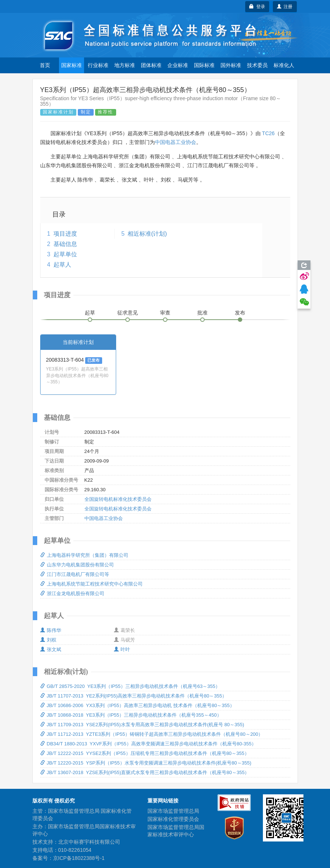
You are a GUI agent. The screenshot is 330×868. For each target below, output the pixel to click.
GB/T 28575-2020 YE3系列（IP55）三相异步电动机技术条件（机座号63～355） (130, 686)
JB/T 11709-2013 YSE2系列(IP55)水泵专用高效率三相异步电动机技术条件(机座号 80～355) (142, 725)
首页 (45, 65)
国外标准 (231, 65)
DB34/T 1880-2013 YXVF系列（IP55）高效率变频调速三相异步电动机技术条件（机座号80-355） (148, 744)
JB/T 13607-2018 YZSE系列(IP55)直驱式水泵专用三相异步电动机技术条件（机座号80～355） (145, 772)
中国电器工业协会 (176, 142)
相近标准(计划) (147, 234)
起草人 (62, 265)
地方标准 (125, 65)
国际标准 (204, 65)
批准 (202, 313)
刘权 (48, 640)
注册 (285, 7)
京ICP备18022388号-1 (79, 858)
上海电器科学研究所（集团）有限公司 (84, 555)
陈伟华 (51, 630)
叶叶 (122, 649)
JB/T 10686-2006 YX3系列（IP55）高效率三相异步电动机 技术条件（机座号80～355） (138, 705)
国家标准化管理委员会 (173, 819)
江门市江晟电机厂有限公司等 (75, 574)
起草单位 (65, 254)
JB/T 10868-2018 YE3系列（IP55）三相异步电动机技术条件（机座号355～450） (131, 715)
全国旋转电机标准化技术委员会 (118, 499)
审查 (165, 313)
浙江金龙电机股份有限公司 (72, 593)
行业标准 (98, 65)
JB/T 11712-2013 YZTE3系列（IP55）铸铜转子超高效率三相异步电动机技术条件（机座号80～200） (152, 734)
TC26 (268, 133)
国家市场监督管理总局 (173, 811)
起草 (90, 313)
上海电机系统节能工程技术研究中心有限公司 (91, 584)
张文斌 (51, 649)
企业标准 (178, 65)
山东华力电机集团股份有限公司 (77, 565)
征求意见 (128, 313)
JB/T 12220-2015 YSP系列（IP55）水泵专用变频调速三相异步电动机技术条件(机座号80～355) (146, 763)
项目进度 (65, 234)
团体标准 (151, 65)
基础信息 (65, 244)
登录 (257, 7)
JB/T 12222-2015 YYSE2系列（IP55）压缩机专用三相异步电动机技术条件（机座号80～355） (145, 753)
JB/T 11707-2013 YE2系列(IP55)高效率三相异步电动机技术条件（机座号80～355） (134, 696)
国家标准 (72, 65)
